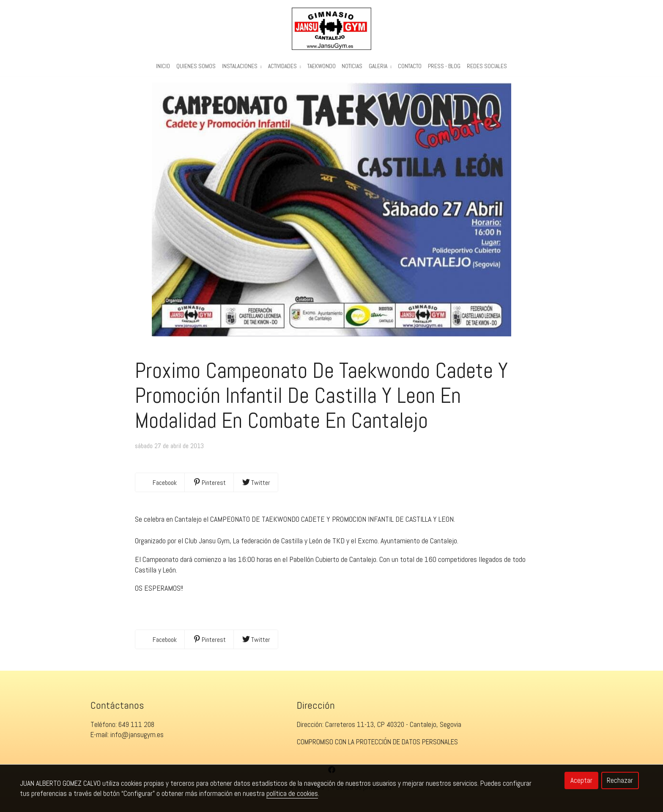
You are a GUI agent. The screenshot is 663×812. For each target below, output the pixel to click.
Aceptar (581, 780)
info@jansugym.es (137, 740)
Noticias (352, 66)
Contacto (410, 66)
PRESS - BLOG (444, 66)
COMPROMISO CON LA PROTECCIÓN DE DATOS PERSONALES (377, 747)
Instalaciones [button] (242, 66)
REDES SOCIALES (487, 66)
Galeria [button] (380, 66)
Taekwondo (322, 66)
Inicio (163, 66)
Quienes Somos (196, 66)
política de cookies (292, 793)
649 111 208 (136, 729)
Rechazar (620, 780)
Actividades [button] (285, 66)
